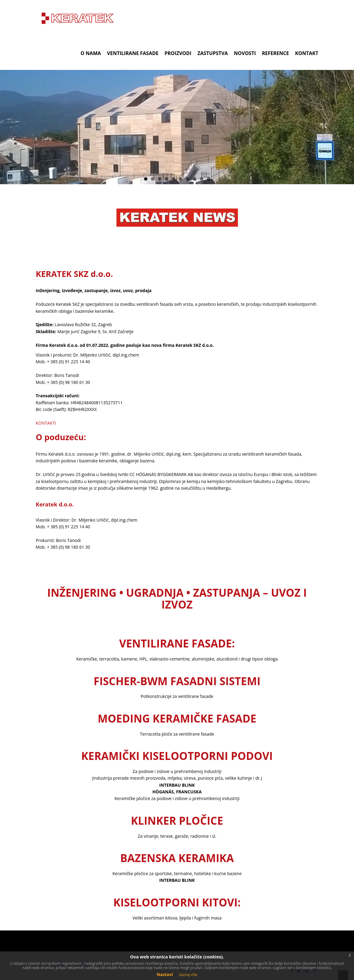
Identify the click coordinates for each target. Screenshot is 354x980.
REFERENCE (275, 53)
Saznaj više (188, 975)
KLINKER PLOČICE (177, 821)
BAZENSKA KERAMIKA (177, 858)
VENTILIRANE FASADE (133, 53)
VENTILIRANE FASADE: (177, 643)
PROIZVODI (178, 53)
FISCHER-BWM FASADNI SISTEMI (177, 681)
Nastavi (165, 974)
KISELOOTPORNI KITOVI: (177, 902)
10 (209, 179)
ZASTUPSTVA (213, 53)
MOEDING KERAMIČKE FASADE (177, 718)
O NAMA (91, 53)
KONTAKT (307, 53)
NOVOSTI (245, 53)
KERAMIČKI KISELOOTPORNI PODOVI (177, 756)
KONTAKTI (46, 423)
